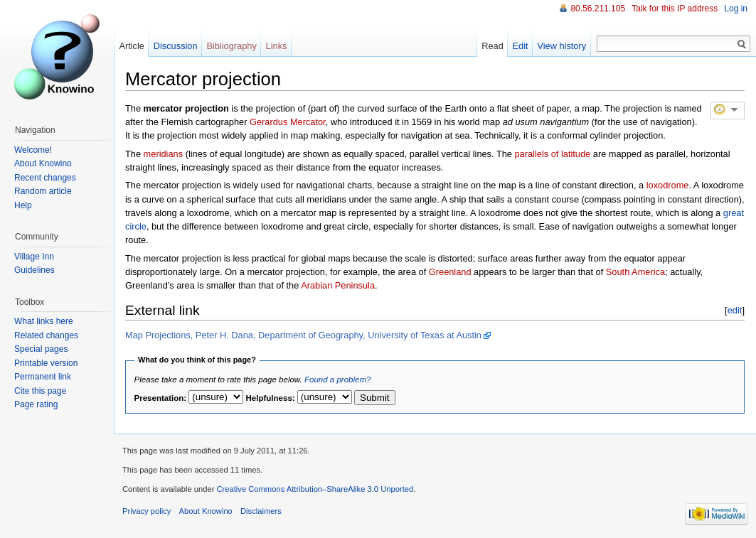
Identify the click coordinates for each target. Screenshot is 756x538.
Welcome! (33, 150)
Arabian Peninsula (338, 285)
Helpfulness (269, 398)
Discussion (176, 46)
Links (277, 46)
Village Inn (34, 257)
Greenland (450, 272)
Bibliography (231, 46)
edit (735, 310)
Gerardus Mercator (288, 122)
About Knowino (43, 163)
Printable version (46, 363)
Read (493, 46)
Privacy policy (147, 511)
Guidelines (34, 270)
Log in (736, 9)
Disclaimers (261, 511)
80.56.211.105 (598, 9)
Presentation (159, 398)
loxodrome (668, 185)
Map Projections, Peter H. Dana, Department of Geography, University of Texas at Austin (303, 335)
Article (132, 46)
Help (23, 205)
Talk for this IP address (675, 9)
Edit (521, 46)
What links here (44, 321)
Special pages (41, 349)
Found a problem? (337, 380)
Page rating (36, 404)
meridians (163, 154)
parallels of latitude (553, 154)
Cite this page (40, 391)
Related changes (46, 335)
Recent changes (45, 178)
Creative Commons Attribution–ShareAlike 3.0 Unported (315, 489)
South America (635, 272)
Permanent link (43, 377)
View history (561, 46)
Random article (43, 191)
